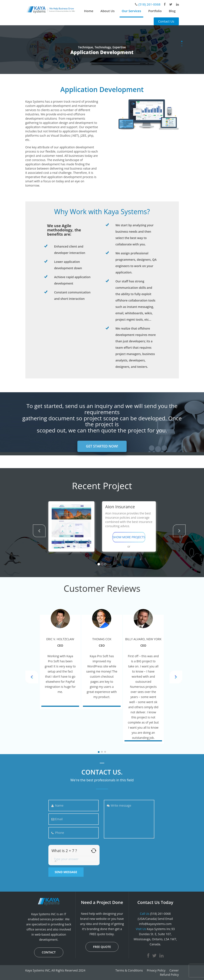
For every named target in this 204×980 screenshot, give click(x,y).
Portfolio (155, 11)
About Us (107, 11)
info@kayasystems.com (155, 924)
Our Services (131, 11)
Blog (172, 11)
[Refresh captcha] (94, 851)
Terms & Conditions (129, 970)
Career (174, 970)
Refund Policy (169, 975)
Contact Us (166, 21)
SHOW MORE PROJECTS (129, 537)
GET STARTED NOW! (102, 446)
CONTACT (49, 952)
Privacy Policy (156, 970)
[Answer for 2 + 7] (74, 859)
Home (89, 11)
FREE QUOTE (102, 947)
